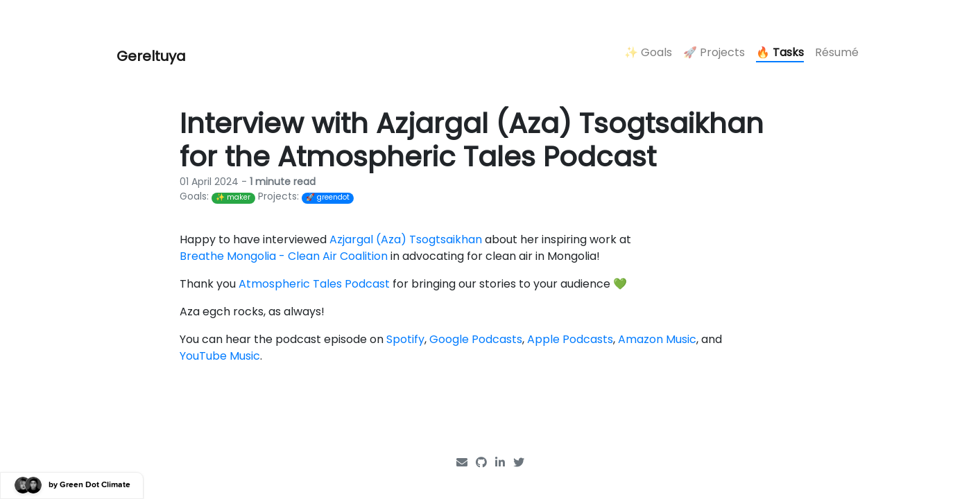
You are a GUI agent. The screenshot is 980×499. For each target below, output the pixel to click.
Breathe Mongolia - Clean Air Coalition (284, 256)
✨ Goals (648, 52)
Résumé (837, 52)
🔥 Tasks (780, 52)
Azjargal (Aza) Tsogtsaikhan (406, 239)
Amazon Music (657, 339)
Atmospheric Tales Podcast (314, 284)
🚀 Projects (714, 52)
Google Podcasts (476, 339)
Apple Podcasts (570, 339)
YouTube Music (220, 356)
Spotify (405, 339)
